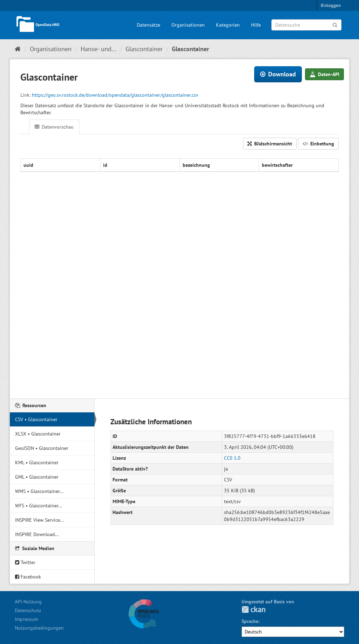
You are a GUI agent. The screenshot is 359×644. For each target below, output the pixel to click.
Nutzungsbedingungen (39, 628)
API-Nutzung (28, 602)
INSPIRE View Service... (39, 520)
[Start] (18, 49)
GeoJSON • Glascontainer (42, 448)
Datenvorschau (54, 127)
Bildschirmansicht (270, 144)
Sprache (250, 621)
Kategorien (228, 25)
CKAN (253, 609)
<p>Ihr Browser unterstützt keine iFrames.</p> (179, 272)
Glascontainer (144, 49)
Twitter (25, 562)
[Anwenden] (335, 24)
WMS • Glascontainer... (39, 491)
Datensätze (148, 25)
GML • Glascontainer (37, 477)
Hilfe (256, 25)
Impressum (26, 619)
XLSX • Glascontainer (38, 434)
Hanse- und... (99, 49)
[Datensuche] (306, 25)
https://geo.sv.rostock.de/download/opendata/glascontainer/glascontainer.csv (115, 95)
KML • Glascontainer (37, 463)
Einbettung (318, 144)
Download (278, 74)
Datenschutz (28, 610)
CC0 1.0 (232, 458)
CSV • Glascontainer (36, 419)
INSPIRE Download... (37, 534)
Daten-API (324, 74)
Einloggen (331, 5)
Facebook (28, 577)
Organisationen (188, 25)
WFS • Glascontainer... (39, 506)
